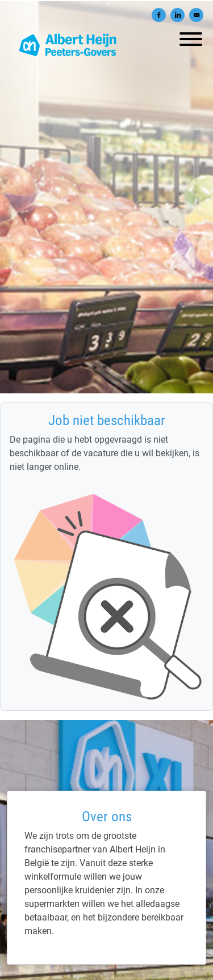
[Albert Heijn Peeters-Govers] (107, 928)
